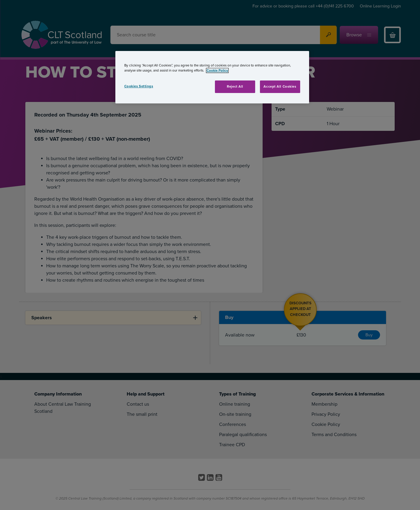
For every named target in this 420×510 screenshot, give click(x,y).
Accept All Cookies (280, 87)
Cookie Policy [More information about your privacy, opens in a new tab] (217, 70)
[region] (212, 77)
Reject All (235, 87)
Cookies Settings (139, 86)
